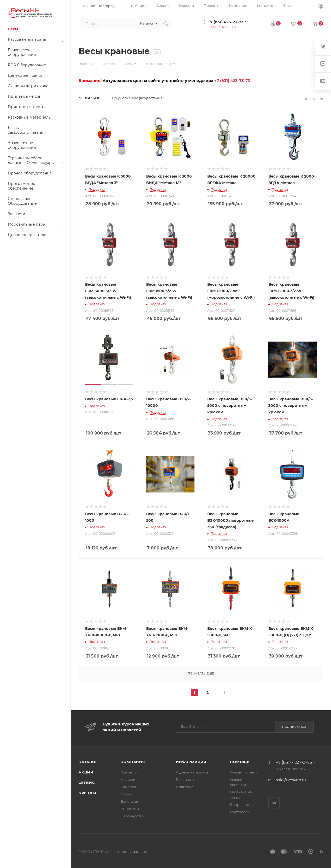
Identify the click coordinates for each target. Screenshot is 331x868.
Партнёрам (240, 812)
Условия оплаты (244, 772)
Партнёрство (132, 816)
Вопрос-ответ (242, 805)
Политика (185, 787)
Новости (128, 779)
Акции (86, 772)
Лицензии (130, 809)
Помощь (240, 762)
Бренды (87, 793)
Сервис (87, 783)
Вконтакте (274, 803)
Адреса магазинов (192, 772)
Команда (128, 787)
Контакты (129, 772)
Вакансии (129, 801)
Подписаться (295, 727)
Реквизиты (186, 779)
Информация (191, 762)
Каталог (88, 762)
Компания (133, 762)
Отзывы (127, 794)
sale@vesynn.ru (291, 780)
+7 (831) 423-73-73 (226, 22)
